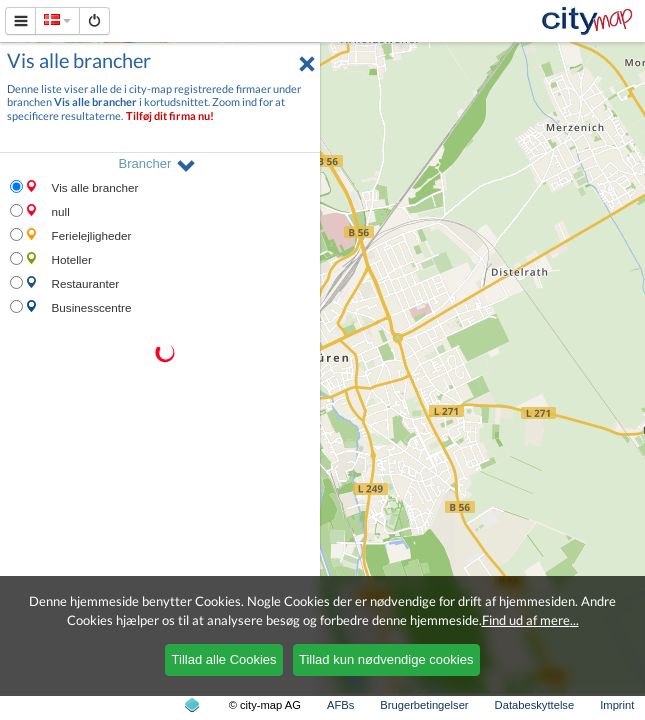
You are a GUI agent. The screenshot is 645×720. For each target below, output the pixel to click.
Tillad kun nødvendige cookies (386, 659)
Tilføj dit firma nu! (170, 115)
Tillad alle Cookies (224, 659)
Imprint (617, 705)
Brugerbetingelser (424, 705)
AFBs (340, 705)
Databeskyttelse (535, 705)
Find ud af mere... (530, 620)
